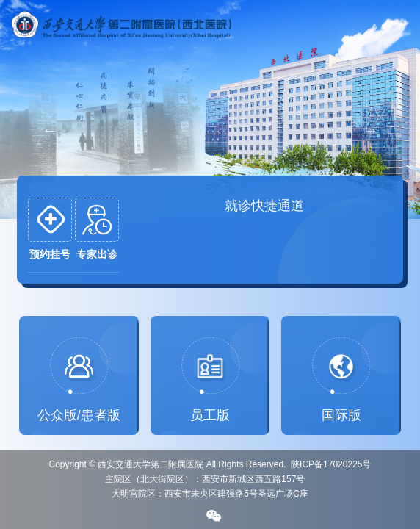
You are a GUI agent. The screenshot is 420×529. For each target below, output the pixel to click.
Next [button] (371, 130)
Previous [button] (49, 130)
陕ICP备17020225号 (331, 464)
